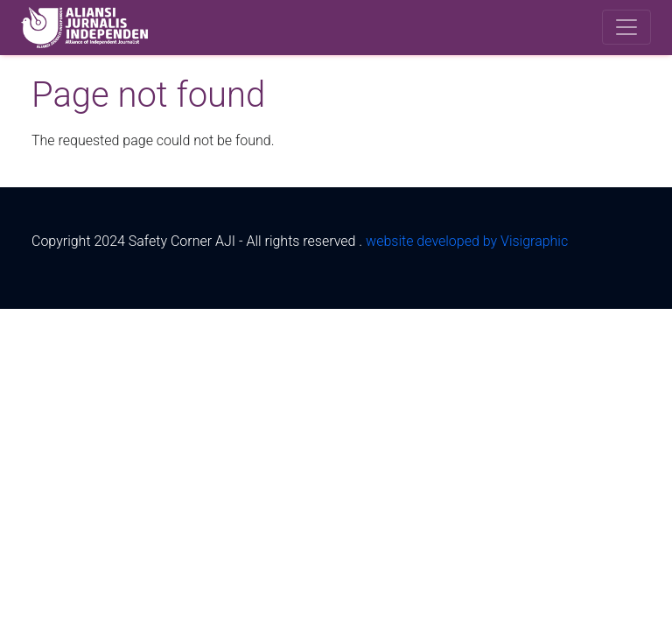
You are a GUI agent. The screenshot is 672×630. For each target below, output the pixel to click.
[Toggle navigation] (626, 27)
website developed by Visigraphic (467, 241)
